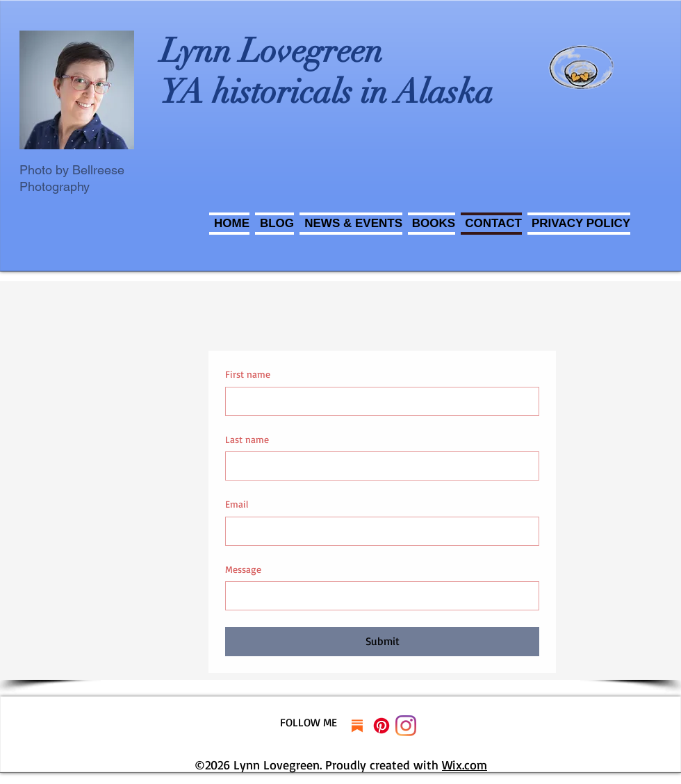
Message (243, 569)
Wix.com (465, 765)
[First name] (378, 401)
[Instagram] (406, 726)
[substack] (357, 726)
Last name (247, 439)
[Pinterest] (381, 726)
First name (248, 374)
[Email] (378, 531)
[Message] (378, 596)
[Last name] (378, 466)
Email (237, 504)
